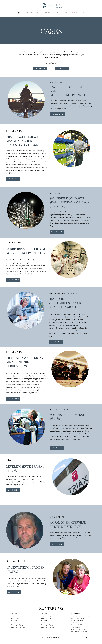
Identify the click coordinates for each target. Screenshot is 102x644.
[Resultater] (40, 69)
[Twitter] (86, 638)
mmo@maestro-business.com (79, 632)
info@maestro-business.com (19, 627)
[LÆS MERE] (57, 114)
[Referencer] (62, 69)
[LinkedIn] (89, 638)
